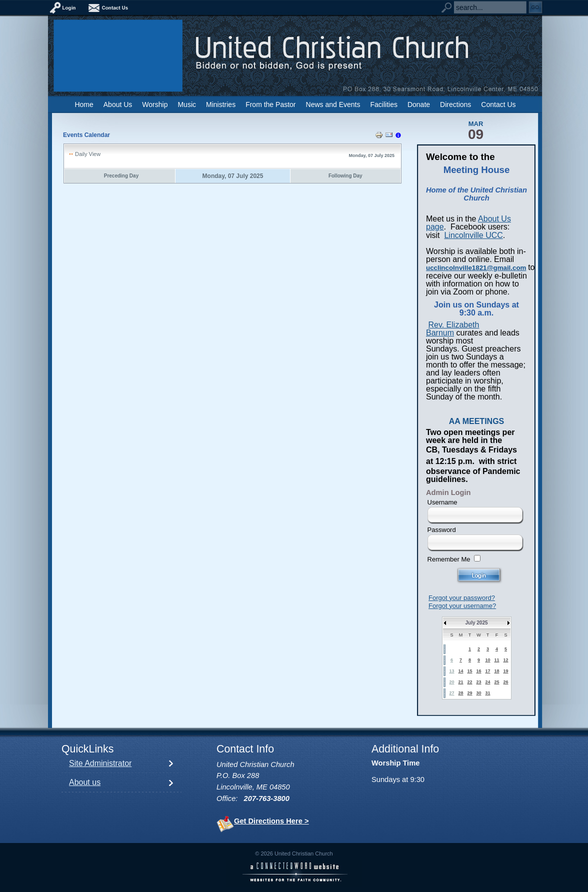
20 (451, 682)
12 (505, 660)
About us (85, 782)
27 (451, 693)
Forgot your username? (462, 606)
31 (487, 693)
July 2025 (476, 623)
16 (478, 671)
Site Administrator (100, 763)
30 (478, 693)
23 (478, 682)
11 (496, 660)
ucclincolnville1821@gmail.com (476, 268)
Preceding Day (121, 176)
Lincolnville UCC (473, 235)
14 (460, 671)
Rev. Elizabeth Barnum (452, 329)
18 (496, 671)
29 (469, 693)
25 (496, 682)
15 (469, 671)
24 (487, 682)
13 (451, 671)
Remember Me (449, 559)
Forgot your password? (462, 598)
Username (442, 502)
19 (505, 671)
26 (505, 682)
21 (460, 682)
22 (469, 682)
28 (460, 693)
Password (442, 530)
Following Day (345, 176)
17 (487, 671)
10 (487, 660)
